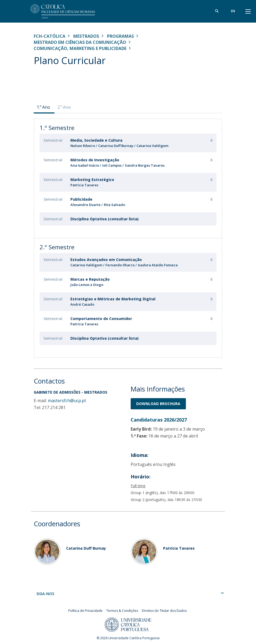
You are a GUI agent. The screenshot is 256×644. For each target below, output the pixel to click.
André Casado (82, 304)
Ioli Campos (112, 165)
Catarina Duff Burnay (116, 146)
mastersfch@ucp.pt (67, 401)
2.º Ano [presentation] (64, 107)
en (233, 11)
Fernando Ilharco (120, 265)
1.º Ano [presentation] (43, 107)
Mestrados (86, 36)
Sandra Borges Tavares (145, 165)
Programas (120, 36)
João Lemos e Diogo (87, 285)
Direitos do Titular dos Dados (164, 611)
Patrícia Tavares (84, 185)
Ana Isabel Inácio (85, 165)
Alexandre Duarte (86, 205)
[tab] (44, 107)
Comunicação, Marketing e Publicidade (80, 48)
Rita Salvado (114, 205)
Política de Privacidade (85, 611)
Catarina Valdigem (152, 146)
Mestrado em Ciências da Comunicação (80, 42)
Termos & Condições (122, 611)
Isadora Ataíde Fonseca (158, 265)
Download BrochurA (158, 404)
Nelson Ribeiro (83, 146)
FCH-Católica (50, 36)
